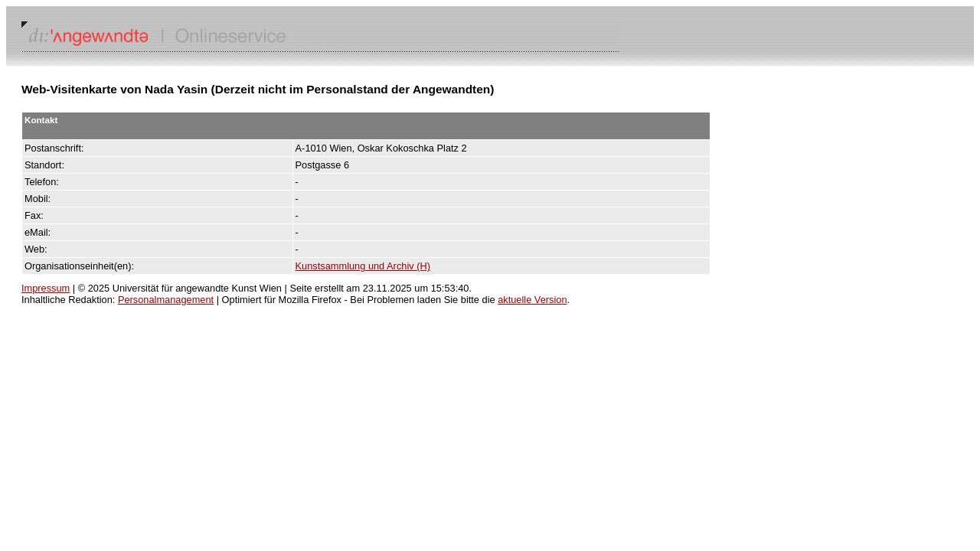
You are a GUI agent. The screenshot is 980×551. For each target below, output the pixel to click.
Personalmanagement (166, 300)
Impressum (46, 288)
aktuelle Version (532, 300)
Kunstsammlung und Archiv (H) (363, 266)
